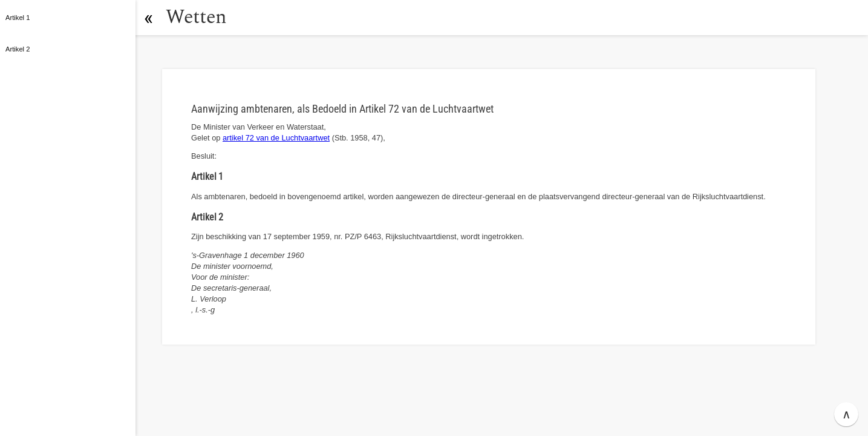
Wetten (196, 17)
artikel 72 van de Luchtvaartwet (276, 138)
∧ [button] (847, 414)
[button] (148, 18)
